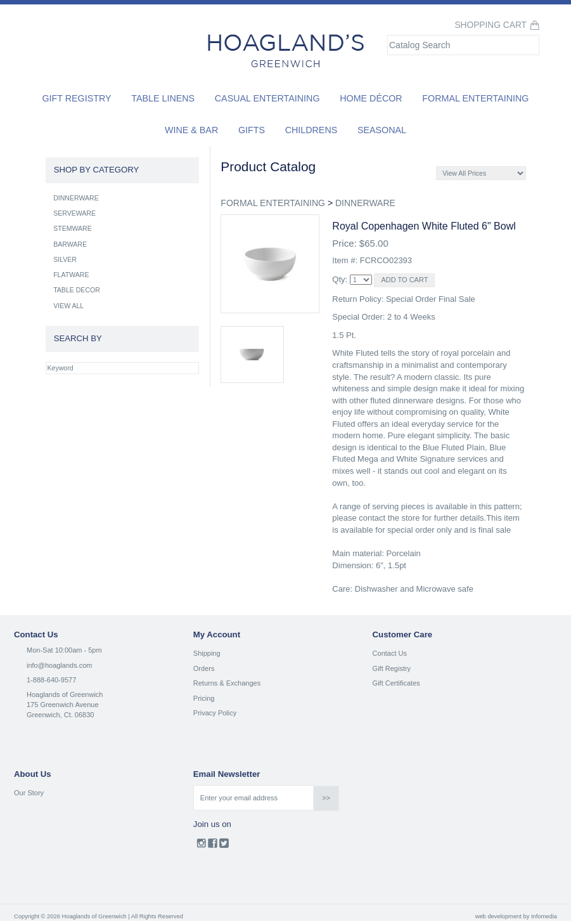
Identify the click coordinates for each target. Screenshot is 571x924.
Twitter (224, 846)
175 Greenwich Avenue (63, 705)
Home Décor (371, 98)
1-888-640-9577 (51, 680)
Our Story (29, 793)
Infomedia (544, 916)
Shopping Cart (491, 25)
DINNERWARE (365, 203)
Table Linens (163, 98)
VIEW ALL (68, 306)
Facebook (213, 846)
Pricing (204, 698)
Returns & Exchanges (227, 683)
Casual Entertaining (267, 98)
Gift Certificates (396, 683)
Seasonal (382, 130)
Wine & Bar (191, 130)
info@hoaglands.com (60, 665)
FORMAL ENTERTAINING (273, 203)
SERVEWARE (74, 213)
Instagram (201, 846)
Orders (204, 668)
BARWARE (70, 244)
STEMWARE (73, 228)
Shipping (207, 653)
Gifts (252, 130)
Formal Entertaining (475, 98)
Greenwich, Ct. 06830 (60, 715)
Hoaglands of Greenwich (65, 694)
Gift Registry (76, 98)
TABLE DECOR (77, 290)
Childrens (311, 130)
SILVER (65, 259)
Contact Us (390, 653)
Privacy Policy (215, 713)
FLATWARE (71, 275)
